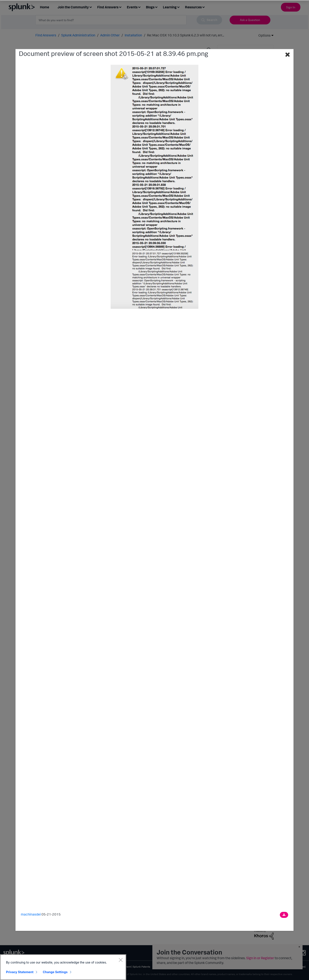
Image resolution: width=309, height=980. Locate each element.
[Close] (121, 960)
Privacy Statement (20, 972)
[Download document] (284, 915)
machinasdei (31, 914)
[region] (63, 967)
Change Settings (55, 972)
